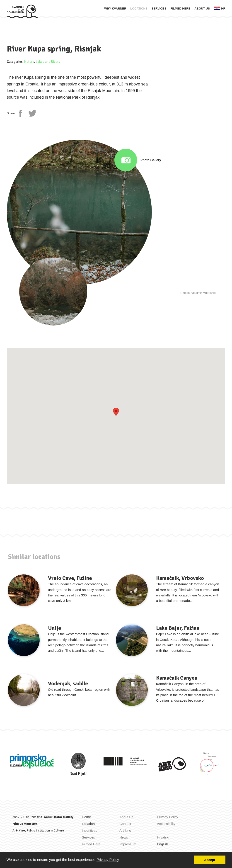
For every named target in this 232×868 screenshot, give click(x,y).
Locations (139, 9)
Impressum (128, 844)
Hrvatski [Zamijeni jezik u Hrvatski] (163, 837)
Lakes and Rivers (48, 62)
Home (86, 817)
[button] (116, 412)
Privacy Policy (168, 817)
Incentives (89, 830)
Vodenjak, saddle (68, 683)
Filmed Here (180, 9)
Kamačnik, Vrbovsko (180, 578)
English (163, 844)
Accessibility (166, 824)
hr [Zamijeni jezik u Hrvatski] (220, 8)
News (124, 837)
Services (159, 9)
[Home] (22, 11)
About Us (202, 9)
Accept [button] (210, 860)
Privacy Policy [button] (108, 860)
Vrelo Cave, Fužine (70, 578)
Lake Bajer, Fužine (178, 628)
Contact (125, 824)
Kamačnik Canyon (177, 678)
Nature (29, 62)
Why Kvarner (115, 9)
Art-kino (19, 830)
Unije (55, 628)
